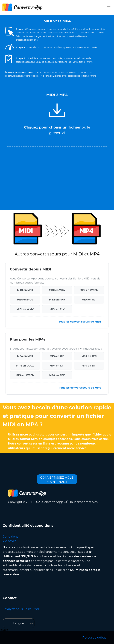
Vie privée (10, 541)
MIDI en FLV (57, 309)
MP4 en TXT (57, 366)
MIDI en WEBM (89, 290)
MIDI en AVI (89, 300)
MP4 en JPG (89, 356)
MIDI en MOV (25, 300)
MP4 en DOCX (25, 366)
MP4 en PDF (57, 375)
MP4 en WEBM (25, 375)
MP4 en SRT (89, 366)
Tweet (71, 81)
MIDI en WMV (25, 309)
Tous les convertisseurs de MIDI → (81, 322)
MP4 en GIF (57, 356)
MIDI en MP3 (25, 290)
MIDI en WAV (57, 290)
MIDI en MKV (57, 300)
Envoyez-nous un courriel (21, 609)
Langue (19, 623)
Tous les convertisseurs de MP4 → (82, 388)
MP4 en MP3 (25, 356)
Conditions (10, 537)
